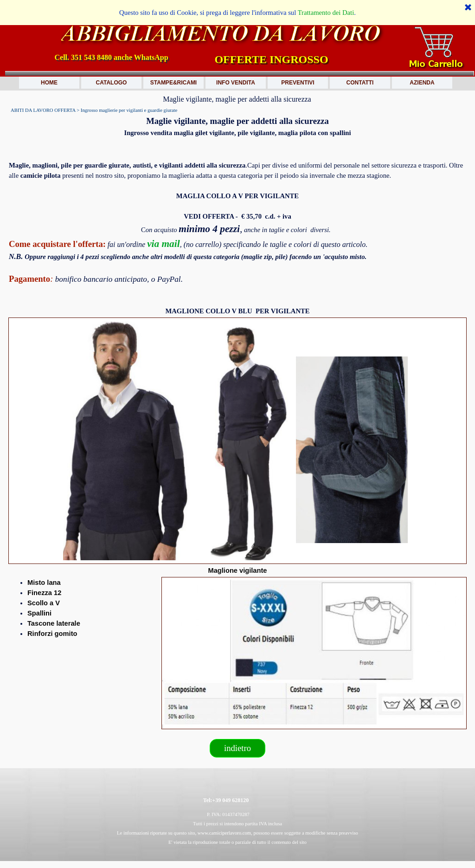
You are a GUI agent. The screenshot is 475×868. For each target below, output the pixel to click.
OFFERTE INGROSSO (271, 59)
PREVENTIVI (298, 83)
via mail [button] (164, 244)
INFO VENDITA (236, 83)
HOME (49, 83)
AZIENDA (422, 83)
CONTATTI (360, 83)
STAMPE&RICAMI (173, 83)
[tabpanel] (237, 126)
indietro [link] (237, 748)
